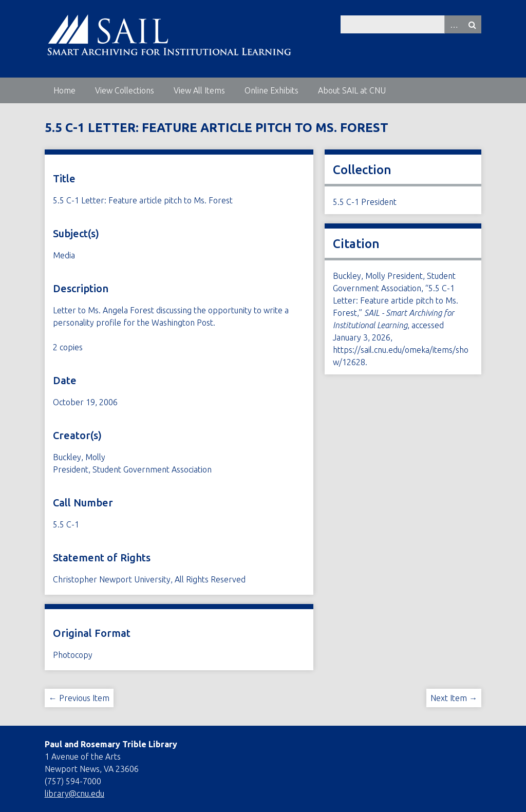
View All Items (199, 90)
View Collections (125, 90)
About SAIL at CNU (352, 90)
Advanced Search (454, 24)
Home (64, 90)
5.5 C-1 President (365, 202)
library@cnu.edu (74, 794)
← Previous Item (79, 698)
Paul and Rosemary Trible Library (111, 744)
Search (472, 24)
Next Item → (454, 698)
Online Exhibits (271, 90)
